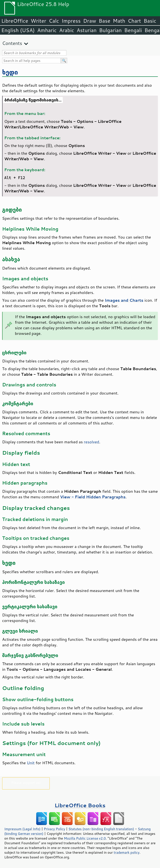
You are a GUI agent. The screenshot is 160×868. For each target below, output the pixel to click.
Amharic (47, 30)
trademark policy (127, 852)
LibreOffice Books (80, 805)
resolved (91, 442)
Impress (71, 21)
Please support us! (26, 783)
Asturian (87, 30)
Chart (134, 21)
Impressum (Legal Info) (22, 829)
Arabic (67, 30)
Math (119, 21)
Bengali (133, 30)
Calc (54, 21)
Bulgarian (110, 30)
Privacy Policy (54, 829)
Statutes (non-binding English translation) (101, 829)
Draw (90, 21)
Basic (150, 21)
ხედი (10, 72)
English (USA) (18, 30)
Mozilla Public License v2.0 (85, 838)
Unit (31, 763)
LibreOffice (15, 21)
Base (105, 21)
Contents (12, 43)
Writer (38, 21)
